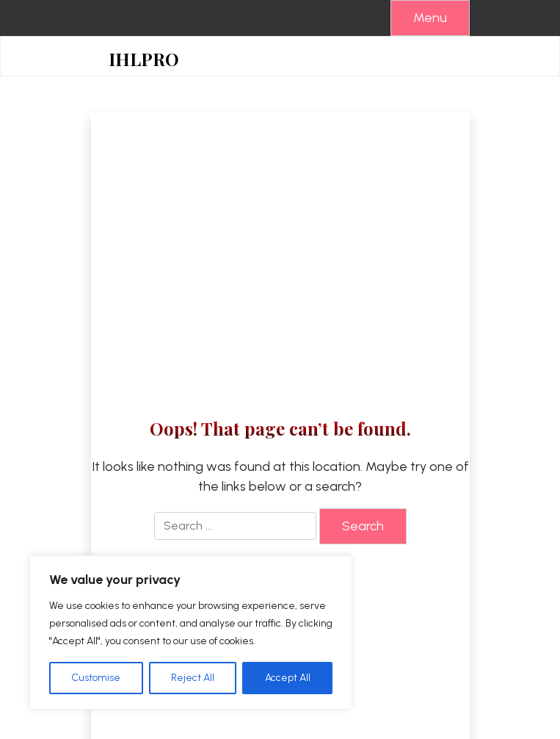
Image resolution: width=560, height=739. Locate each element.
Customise (96, 678)
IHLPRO (144, 59)
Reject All (193, 678)
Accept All (288, 678)
